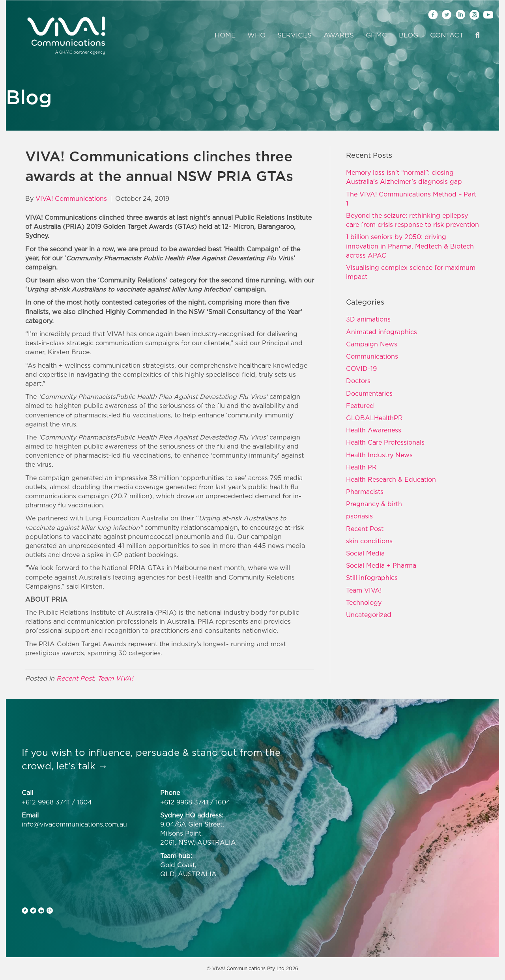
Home (225, 35)
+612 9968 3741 (46, 802)
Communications (372, 356)
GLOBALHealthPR (374, 418)
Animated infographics (382, 332)
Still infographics (372, 578)
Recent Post (75, 678)
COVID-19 (361, 368)
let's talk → (82, 766)
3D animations (368, 319)
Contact (447, 35)
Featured (360, 406)
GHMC (376, 35)
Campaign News (372, 344)
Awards (339, 35)
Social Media (365, 553)
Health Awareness (374, 430)
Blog (409, 35)
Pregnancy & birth (374, 504)
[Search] (475, 36)
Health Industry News (379, 455)
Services (295, 35)
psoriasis (359, 516)
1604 (84, 802)
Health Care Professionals (385, 442)
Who (256, 35)
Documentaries (369, 393)
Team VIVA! (115, 678)
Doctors (358, 381)
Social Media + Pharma (381, 565)
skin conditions (369, 541)
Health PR (361, 467)
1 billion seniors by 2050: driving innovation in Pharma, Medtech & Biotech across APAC (410, 246)
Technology (364, 602)
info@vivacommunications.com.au (74, 824)
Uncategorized (369, 615)
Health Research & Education (391, 479)
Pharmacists (365, 492)
